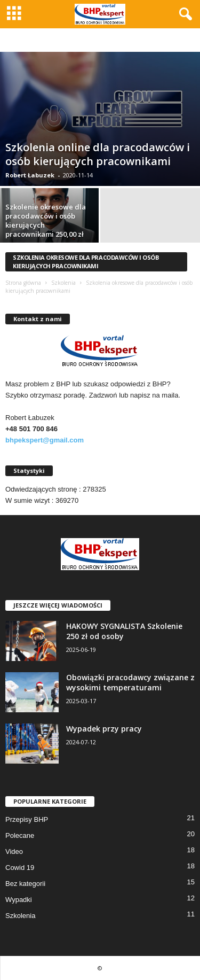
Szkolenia (63, 283)
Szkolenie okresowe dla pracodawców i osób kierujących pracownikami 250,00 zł (46, 220)
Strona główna (23, 283)
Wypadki (19, 900)
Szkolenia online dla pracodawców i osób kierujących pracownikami (98, 154)
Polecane (20, 835)
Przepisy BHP (27, 819)
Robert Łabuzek (30, 175)
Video (14, 851)
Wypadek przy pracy (104, 729)
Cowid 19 (20, 868)
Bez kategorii (25, 884)
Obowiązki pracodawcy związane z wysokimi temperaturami (130, 682)
